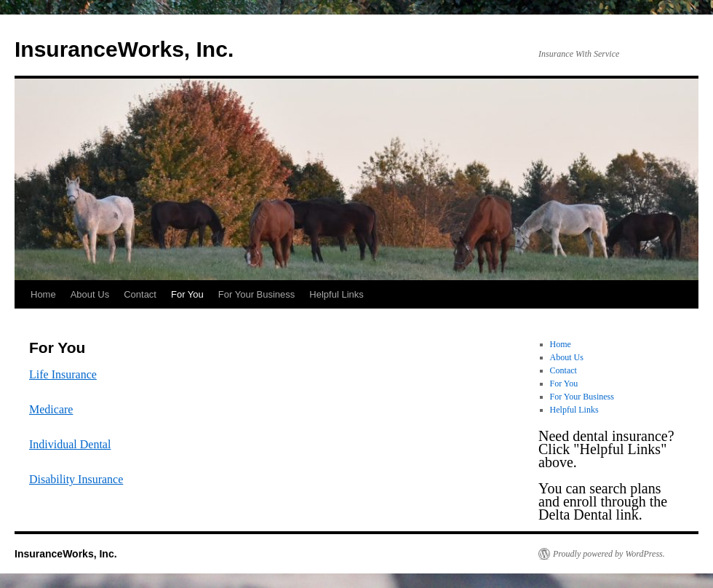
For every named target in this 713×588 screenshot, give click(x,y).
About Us (90, 294)
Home (43, 294)
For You (187, 294)
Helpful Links (336, 294)
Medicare (51, 409)
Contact (140, 294)
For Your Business (257, 294)
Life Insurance (63, 374)
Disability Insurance (76, 479)
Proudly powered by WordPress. (609, 554)
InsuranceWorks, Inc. (124, 49)
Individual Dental (70, 444)
